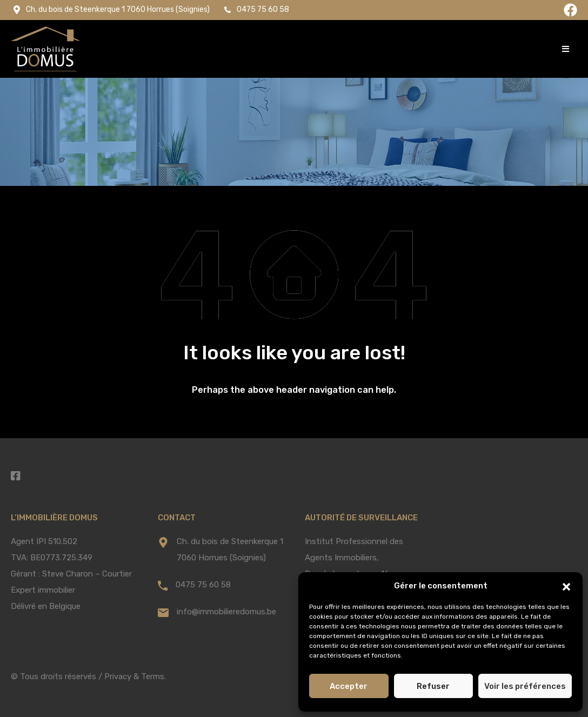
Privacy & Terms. (135, 676)
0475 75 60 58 (203, 585)
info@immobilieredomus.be (226, 612)
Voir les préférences (525, 686)
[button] (566, 586)
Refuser (433, 686)
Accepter (349, 686)
